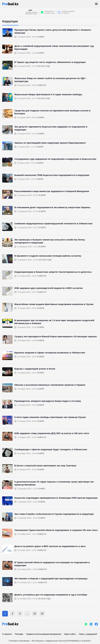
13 (42, 614)
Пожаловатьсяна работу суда (49, 12)
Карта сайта (70, 634)
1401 (30, 10)
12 (35, 614)
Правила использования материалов (44, 634)
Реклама (19, 634)
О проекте (7, 634)
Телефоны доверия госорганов (68, 12)
